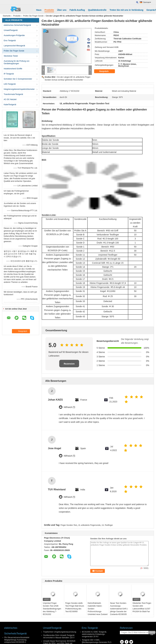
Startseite (7, 16)
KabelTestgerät (10, 105)
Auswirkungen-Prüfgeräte (14, 35)
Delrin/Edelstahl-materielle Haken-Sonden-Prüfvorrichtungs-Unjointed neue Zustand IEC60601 (97, 610)
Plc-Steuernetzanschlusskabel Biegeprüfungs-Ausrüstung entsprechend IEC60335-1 (17, 640)
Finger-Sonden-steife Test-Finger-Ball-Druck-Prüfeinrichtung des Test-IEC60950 (75, 607)
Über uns (62, 10)
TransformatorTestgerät (13, 94)
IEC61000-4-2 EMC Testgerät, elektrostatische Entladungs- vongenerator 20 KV (94, 634)
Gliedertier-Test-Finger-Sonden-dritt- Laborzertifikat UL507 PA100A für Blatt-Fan (142, 607)
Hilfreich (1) (69, 407)
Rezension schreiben (69, 365)
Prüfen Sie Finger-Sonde (33, 16)
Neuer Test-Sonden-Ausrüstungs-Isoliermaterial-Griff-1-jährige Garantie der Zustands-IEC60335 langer (119, 610)
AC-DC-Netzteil (10, 99)
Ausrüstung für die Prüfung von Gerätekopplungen (17, 62)
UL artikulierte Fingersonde (89, 525)
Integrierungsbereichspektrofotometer (19, 89)
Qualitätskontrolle (97, 10)
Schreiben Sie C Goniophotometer (18, 79)
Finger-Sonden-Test (69, 525)
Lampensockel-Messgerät (14, 46)
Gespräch (106, 71)
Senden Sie (152, 633)
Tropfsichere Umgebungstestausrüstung (60, 632)
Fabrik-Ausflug (77, 10)
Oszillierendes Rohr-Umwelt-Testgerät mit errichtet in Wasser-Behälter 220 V (59, 636)
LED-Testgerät (10, 84)
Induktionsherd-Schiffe (13, 69)
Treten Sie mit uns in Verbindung (126, 10)
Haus (39, 10)
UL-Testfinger (107, 525)
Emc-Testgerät (10, 41)
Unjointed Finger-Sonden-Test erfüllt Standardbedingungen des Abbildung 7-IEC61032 (52, 609)
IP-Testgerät (9, 74)
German (147, 2)
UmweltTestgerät (11, 30)
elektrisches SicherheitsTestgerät (17, 25)
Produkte (49, 10)
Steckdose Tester (11, 56)
